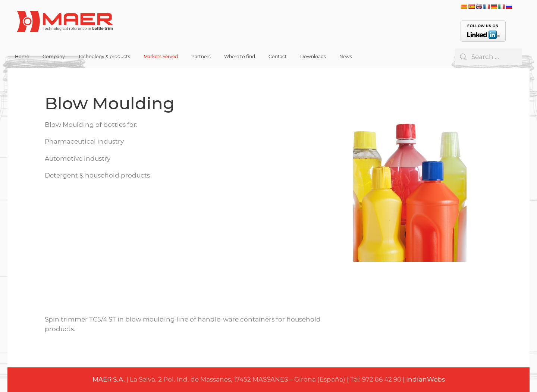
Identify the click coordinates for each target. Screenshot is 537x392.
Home (22, 57)
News (346, 57)
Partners (201, 57)
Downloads (313, 57)
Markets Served (161, 57)
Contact (278, 57)
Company (54, 57)
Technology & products (104, 57)
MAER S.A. (109, 379)
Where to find (240, 57)
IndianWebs (425, 379)
